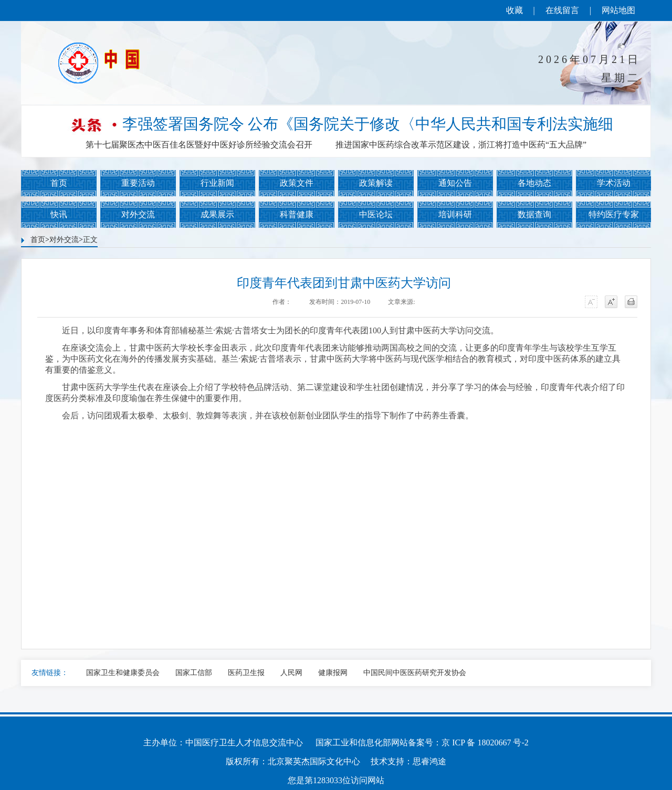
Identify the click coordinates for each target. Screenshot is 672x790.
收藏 (514, 10)
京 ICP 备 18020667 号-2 (485, 742)
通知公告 (455, 183)
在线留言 (562, 10)
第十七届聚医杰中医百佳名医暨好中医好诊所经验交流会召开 (199, 145)
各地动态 (534, 183)
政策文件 (297, 183)
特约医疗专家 (614, 214)
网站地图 (618, 10)
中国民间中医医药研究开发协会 (415, 673)
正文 (90, 240)
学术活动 (614, 183)
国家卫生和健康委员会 (123, 673)
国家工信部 (194, 673)
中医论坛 (376, 214)
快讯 (59, 214)
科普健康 (297, 214)
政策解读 (376, 183)
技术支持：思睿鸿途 (408, 761)
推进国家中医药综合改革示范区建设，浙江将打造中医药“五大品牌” (461, 145)
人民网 (291, 673)
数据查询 (534, 214)
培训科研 (455, 214)
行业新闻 (217, 183)
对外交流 (138, 214)
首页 (59, 183)
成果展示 (217, 214)
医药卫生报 (246, 673)
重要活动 (138, 183)
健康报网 (333, 673)
